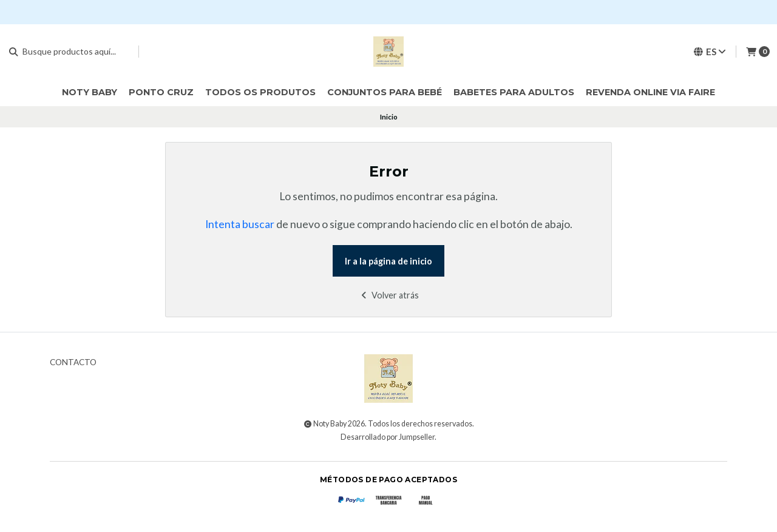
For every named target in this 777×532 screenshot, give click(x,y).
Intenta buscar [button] (240, 224)
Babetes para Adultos (514, 92)
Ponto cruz (161, 92)
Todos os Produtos (260, 92)
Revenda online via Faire (650, 92)
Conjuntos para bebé (385, 92)
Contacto (73, 363)
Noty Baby (90, 92)
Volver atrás (389, 295)
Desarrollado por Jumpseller (388, 437)
